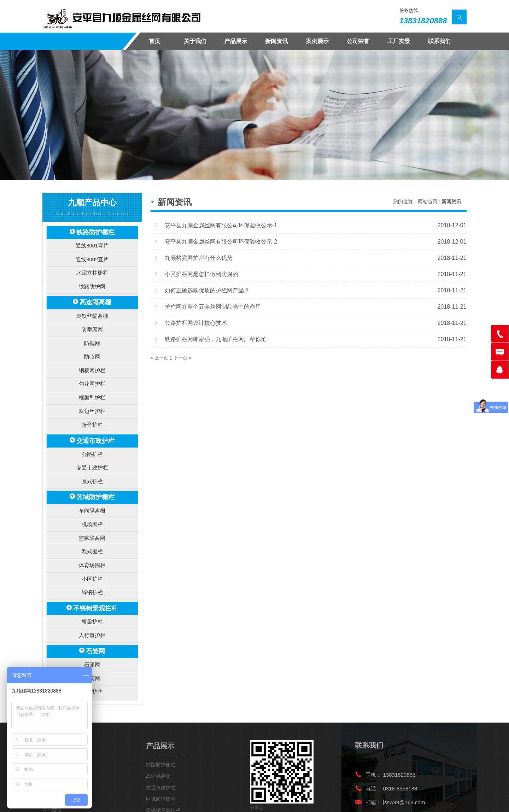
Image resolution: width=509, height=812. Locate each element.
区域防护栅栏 (95, 478)
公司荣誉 (358, 41)
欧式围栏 (92, 529)
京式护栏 (92, 464)
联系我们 (439, 41)
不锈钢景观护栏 (163, 778)
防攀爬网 (92, 322)
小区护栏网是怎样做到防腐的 (201, 274)
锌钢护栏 (92, 567)
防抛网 (92, 335)
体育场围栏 (92, 542)
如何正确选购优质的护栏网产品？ (207, 290)
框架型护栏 (92, 385)
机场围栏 (92, 504)
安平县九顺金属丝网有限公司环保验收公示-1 (221, 225)
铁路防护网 (92, 282)
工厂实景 (399, 41)
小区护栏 (92, 554)
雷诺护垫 (92, 660)
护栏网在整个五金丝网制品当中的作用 (213, 306)
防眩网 (92, 348)
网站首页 (428, 202)
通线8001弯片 (92, 244)
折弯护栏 (92, 411)
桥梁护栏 (92, 594)
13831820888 (423, 21)
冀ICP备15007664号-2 (230, 801)
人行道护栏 (92, 607)
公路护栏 (92, 438)
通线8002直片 (92, 257)
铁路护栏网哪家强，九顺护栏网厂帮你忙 (216, 339)
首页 (154, 41)
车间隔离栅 (92, 491)
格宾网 (92, 647)
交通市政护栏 (95, 426)
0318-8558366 (400, 784)
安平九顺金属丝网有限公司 (96, 801)
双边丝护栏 (92, 398)
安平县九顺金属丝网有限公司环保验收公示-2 (221, 241)
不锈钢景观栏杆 (95, 582)
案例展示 (317, 41)
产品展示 (236, 41)
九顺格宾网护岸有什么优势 (199, 258)
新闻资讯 (276, 41)
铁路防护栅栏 (95, 232)
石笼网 (95, 622)
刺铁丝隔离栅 (92, 310)
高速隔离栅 (95, 297)
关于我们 (195, 41)
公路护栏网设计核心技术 (196, 323)
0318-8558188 (400, 756)
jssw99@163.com (404, 770)
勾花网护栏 (92, 373)
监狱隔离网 (92, 516)
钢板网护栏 (92, 360)
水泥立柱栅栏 (92, 270)
